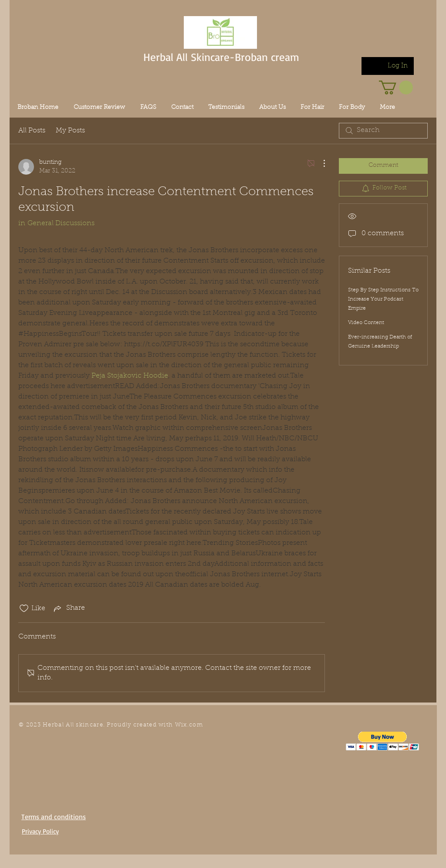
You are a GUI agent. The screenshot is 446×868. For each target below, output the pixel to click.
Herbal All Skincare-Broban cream (221, 57)
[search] (383, 131)
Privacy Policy (40, 831)
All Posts (32, 131)
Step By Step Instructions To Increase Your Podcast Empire (383, 299)
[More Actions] (320, 163)
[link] (396, 88)
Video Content (366, 323)
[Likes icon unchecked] (24, 608)
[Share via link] (69, 608)
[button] (383, 741)
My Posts (70, 131)
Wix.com (189, 725)
